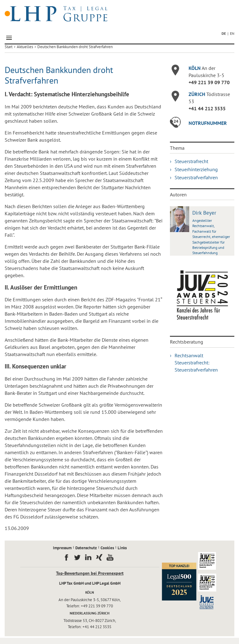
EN (232, 33)
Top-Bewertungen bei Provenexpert (90, 573)
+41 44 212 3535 (207, 108)
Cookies (107, 548)
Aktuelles (25, 47)
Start (9, 47)
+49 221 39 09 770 (209, 82)
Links (122, 548)
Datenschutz (86, 548)
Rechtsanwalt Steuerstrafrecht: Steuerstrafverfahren (196, 363)
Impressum (62, 548)
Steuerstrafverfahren (196, 177)
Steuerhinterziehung (196, 169)
